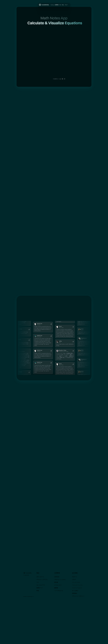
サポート (75, 577)
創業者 (56, 588)
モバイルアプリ (41, 585)
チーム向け (75, 591)
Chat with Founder (77, 585)
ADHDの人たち (59, 591)
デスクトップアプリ (42, 580)
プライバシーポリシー (78, 596)
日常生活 (57, 577)
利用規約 (75, 593)
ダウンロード (40, 577)
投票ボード (40, 588)
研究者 (56, 582)
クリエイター (58, 585)
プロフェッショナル (60, 580)
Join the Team (76, 582)
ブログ (74, 580)
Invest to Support (77, 588)
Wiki (38, 582)
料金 (38, 591)
